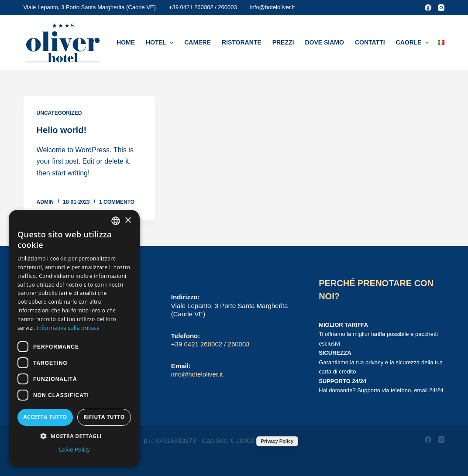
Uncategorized (59, 113)
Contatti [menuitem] (370, 42)
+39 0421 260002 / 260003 (203, 7)
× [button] (128, 221)
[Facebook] (428, 8)
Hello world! (62, 130)
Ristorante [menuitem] (242, 42)
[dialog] (74, 339)
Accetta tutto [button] (45, 417)
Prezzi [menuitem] (283, 42)
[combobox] (116, 221)
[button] (74, 436)
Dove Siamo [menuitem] (324, 42)
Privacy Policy (277, 441)
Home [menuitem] (126, 42)
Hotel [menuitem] (161, 43)
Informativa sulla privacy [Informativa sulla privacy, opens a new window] (68, 328)
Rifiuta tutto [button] (104, 417)
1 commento (117, 202)
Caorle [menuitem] (413, 43)
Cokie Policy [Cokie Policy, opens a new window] (74, 449)
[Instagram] (441, 8)
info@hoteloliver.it (273, 7)
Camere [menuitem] (198, 42)
